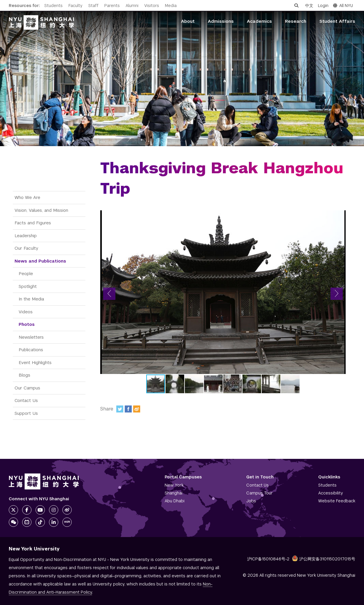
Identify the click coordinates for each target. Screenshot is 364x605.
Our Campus (27, 388)
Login (323, 6)
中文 (309, 6)
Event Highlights (35, 362)
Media (171, 6)
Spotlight (28, 286)
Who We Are (27, 197)
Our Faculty (26, 248)
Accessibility (331, 493)
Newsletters (31, 337)
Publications (31, 350)
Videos (26, 312)
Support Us (26, 413)
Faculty (75, 6)
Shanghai (174, 493)
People (26, 273)
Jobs (251, 501)
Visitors (152, 6)
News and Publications (40, 261)
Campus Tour (260, 493)
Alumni (132, 6)
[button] (109, 294)
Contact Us (26, 400)
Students (53, 6)
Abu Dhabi (175, 501)
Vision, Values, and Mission (41, 210)
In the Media (31, 299)
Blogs (24, 375)
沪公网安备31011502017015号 (324, 559)
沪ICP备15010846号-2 (268, 559)
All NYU (343, 6)
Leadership (26, 236)
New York (174, 485)
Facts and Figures (33, 223)
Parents (112, 6)
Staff (93, 6)
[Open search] (296, 6)
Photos (27, 324)
